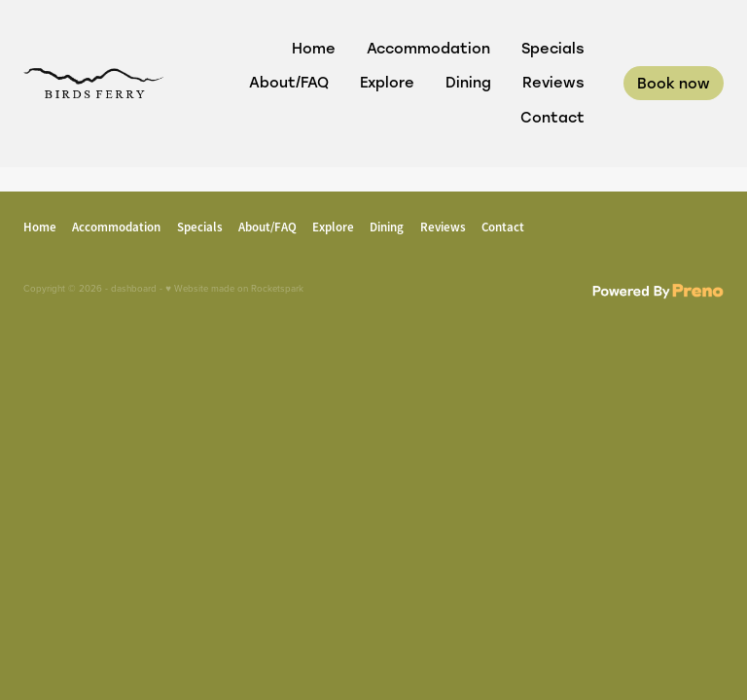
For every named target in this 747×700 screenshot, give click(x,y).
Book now (674, 83)
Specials (553, 48)
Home (314, 48)
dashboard (134, 288)
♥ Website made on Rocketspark (234, 288)
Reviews (553, 82)
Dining (468, 82)
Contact (552, 117)
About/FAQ (289, 82)
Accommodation (428, 48)
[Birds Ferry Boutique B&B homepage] (93, 83)
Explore (387, 82)
